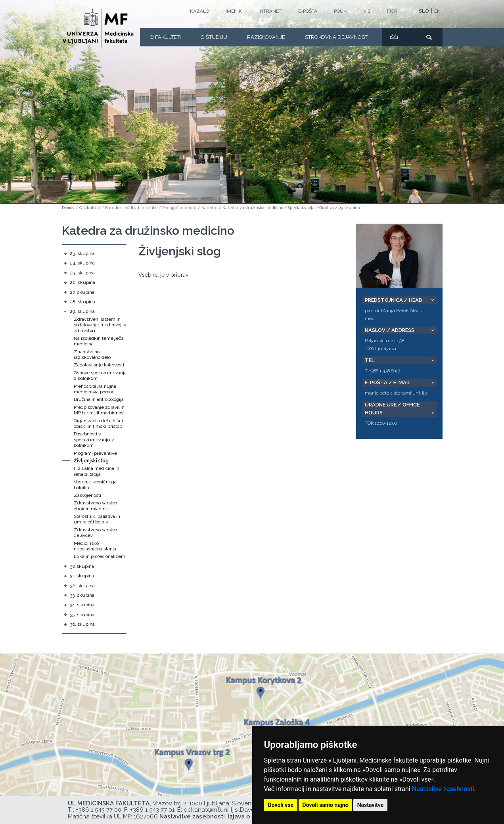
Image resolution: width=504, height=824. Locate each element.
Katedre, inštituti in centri (131, 208)
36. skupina (82, 624)
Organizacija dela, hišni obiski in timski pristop (98, 423)
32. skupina (82, 586)
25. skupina (82, 273)
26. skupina (82, 282)
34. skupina (82, 605)
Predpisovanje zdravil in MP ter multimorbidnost (99, 410)
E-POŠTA (308, 11)
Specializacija (301, 208)
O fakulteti (165, 37)
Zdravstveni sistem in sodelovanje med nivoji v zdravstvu (100, 325)
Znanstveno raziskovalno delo (92, 355)
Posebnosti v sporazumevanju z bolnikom (94, 440)
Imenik (234, 11)
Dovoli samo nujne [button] (326, 805)
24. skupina (82, 263)
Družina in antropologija (99, 399)
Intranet (270, 11)
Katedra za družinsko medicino (253, 208)
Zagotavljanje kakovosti (99, 365)
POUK (340, 11)
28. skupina (82, 302)
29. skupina (349, 208)
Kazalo (199, 11)
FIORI (393, 11)
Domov (68, 208)
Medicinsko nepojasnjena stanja (95, 546)
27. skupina (82, 292)
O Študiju (214, 37)
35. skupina (82, 615)
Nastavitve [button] (371, 805)
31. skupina (82, 576)
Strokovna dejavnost (336, 37)
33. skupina (82, 595)
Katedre (210, 208)
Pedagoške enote (179, 208)
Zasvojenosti (87, 495)
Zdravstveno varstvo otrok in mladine (95, 506)
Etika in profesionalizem (100, 556)
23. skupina (82, 253)
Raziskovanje (266, 37)
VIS (367, 11)
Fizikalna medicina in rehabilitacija (97, 471)
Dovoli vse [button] (281, 805)
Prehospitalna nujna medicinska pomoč (95, 389)
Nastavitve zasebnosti (443, 789)
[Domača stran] (98, 28)
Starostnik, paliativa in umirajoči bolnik (97, 519)
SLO (424, 11)
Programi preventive (95, 453)
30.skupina (82, 566)
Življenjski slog (91, 461)
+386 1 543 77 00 (99, 810)
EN (437, 11)
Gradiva (327, 208)
